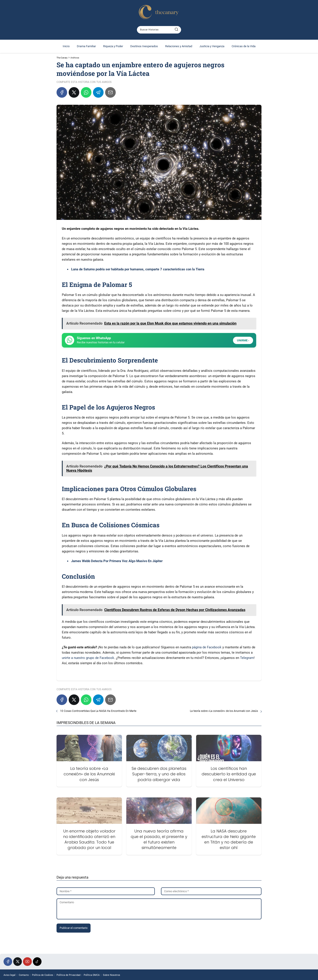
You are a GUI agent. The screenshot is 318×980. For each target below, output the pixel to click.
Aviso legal (9, 975)
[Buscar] (176, 30)
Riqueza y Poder (113, 46)
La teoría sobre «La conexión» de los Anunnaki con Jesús (224, 711)
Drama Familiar (86, 46)
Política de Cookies (43, 975)
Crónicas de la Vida (244, 46)
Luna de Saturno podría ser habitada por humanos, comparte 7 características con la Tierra (138, 269)
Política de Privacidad (68, 975)
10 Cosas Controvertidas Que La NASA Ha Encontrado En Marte (98, 711)
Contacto (24, 975)
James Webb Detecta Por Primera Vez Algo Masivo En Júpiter (117, 561)
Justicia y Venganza (212, 46)
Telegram (247, 658)
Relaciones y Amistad (179, 46)
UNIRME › (243, 340)
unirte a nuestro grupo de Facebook (88, 658)
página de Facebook (207, 647)
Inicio (66, 46)
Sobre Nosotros (112, 975)
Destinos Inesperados (144, 46)
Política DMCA (92, 975)
